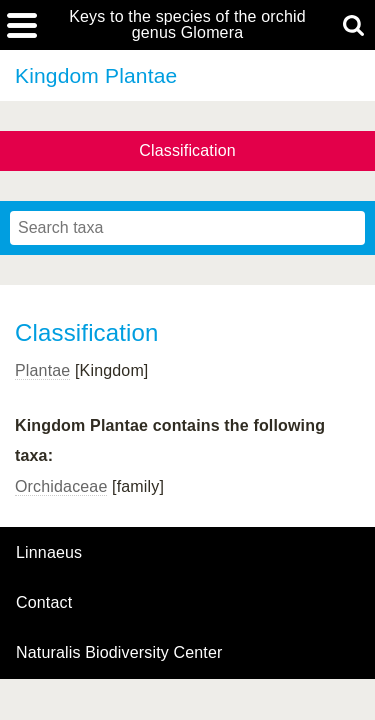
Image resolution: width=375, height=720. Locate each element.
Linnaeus (49, 553)
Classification (187, 150)
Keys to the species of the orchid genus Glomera (187, 25)
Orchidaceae (61, 486)
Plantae (42, 370)
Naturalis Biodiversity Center (119, 653)
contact (44, 602)
